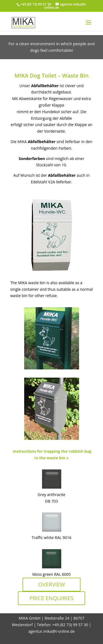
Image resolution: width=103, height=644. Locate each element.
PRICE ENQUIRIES (51, 598)
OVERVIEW (51, 584)
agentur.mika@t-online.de (51, 631)
